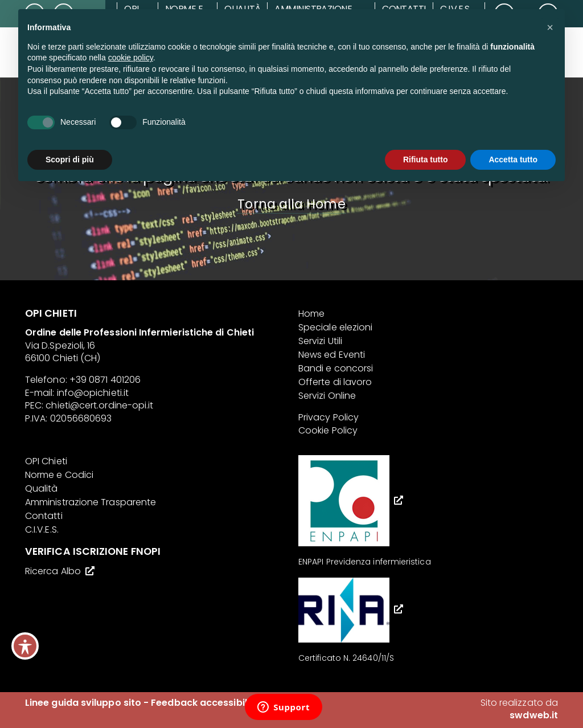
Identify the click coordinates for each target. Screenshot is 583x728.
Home (311, 314)
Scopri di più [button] (70, 159)
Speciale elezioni (335, 327)
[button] (550, 27)
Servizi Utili (320, 341)
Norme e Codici (59, 475)
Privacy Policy (329, 417)
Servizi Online (327, 396)
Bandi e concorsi (336, 368)
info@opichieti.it (93, 393)
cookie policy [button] (131, 58)
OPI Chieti (46, 461)
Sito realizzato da (519, 709)
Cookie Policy (328, 430)
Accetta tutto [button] (513, 159)
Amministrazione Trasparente (91, 502)
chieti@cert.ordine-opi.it (99, 405)
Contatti (44, 516)
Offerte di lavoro (335, 382)
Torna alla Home (291, 204)
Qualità (42, 488)
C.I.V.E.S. (42, 529)
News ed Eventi (332, 355)
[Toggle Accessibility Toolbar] (25, 646)
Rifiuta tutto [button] (426, 159)
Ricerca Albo (53, 571)
